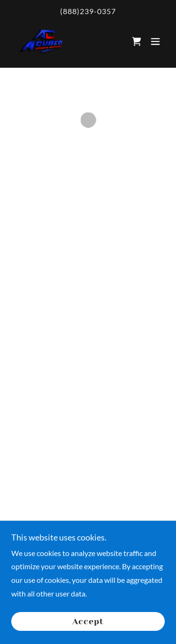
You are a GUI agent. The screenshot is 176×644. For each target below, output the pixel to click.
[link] (39, 41)
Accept (88, 621)
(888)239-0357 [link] (88, 11)
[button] (137, 41)
